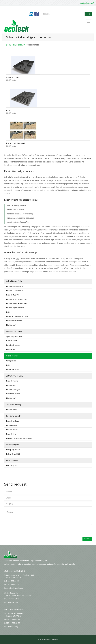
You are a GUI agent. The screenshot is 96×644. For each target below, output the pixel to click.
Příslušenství (11, 325)
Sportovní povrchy (14, 416)
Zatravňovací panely (15, 376)
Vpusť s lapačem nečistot (15, 337)
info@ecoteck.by (12, 627)
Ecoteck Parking (12, 381)
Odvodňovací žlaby (14, 281)
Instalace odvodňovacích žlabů (17, 316)
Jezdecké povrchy (14, 405)
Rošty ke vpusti (12, 341)
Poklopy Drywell (13, 445)
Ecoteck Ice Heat (12, 430)
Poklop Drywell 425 (13, 450)
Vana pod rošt (11, 361)
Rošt (8, 365)
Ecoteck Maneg (12, 410)
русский (91, 3)
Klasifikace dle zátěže (14, 321)
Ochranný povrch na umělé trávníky (19, 438)
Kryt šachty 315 (12, 465)
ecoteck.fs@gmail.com (14, 588)
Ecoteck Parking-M (13, 390)
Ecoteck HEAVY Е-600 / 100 (16, 299)
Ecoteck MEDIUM (13, 295)
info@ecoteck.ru (11, 602)
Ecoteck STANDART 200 (15, 291)
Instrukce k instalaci (13, 345)
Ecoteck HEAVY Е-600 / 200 (16, 304)
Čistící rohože (12, 356)
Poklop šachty (12, 460)
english (83, 3)
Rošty (8, 312)
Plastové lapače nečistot (15, 308)
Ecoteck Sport (11, 434)
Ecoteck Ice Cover (13, 421)
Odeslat (87, 539)
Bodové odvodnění (14, 331)
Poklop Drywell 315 (13, 454)
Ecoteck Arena (11, 425)
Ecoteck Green (12, 385)
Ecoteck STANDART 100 (15, 286)
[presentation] (25, 531)
